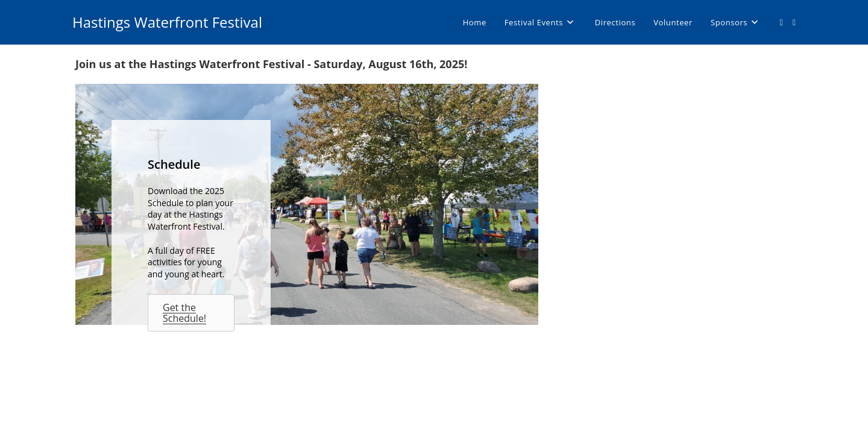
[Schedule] (307, 204)
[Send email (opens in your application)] (794, 23)
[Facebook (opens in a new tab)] (782, 23)
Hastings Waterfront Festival (167, 22)
